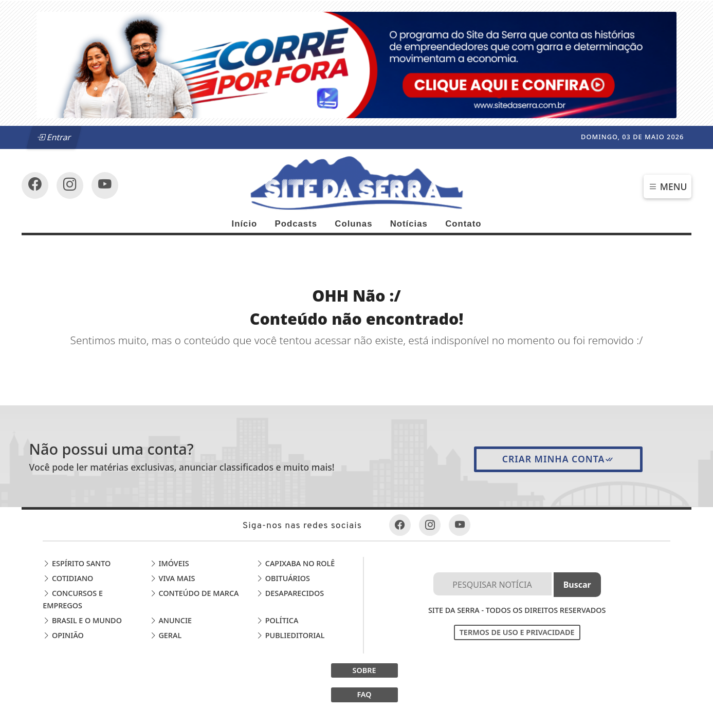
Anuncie (171, 620)
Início (244, 224)
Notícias (409, 224)
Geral (166, 635)
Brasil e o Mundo (82, 620)
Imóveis (169, 563)
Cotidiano (68, 578)
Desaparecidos (290, 593)
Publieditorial (290, 635)
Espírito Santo (77, 563)
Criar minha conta (559, 459)
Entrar (54, 137)
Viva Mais (172, 578)
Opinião (63, 635)
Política (277, 620)
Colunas (353, 224)
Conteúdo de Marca (194, 593)
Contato (463, 224)
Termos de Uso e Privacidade (517, 632)
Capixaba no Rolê (295, 563)
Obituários (283, 578)
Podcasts (296, 224)
